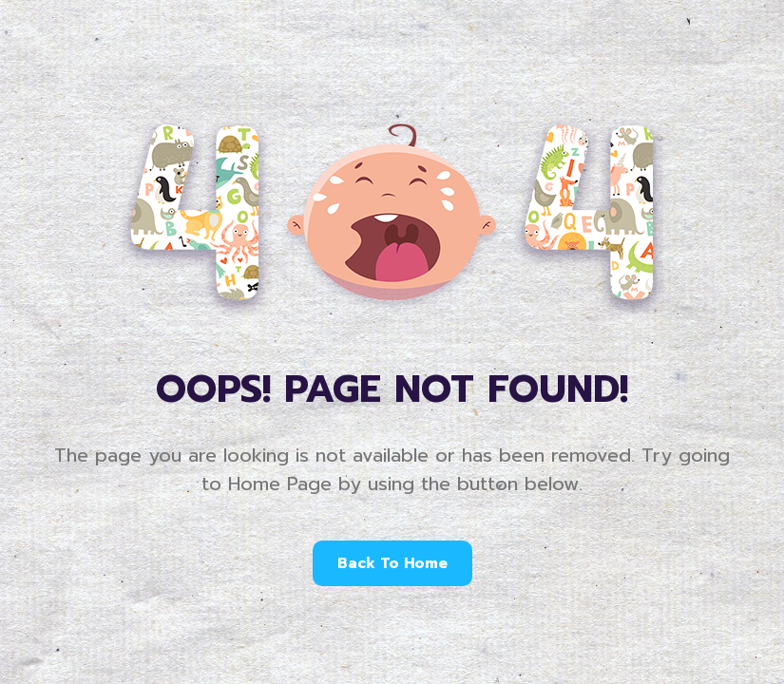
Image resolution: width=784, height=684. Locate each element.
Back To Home (392, 563)
